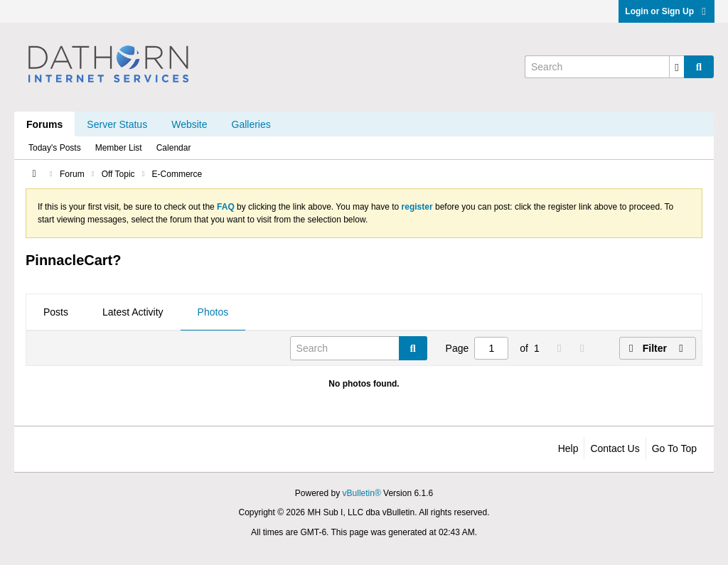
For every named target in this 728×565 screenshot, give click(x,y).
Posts (56, 312)
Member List (119, 148)
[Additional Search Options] (677, 67)
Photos (213, 312)
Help (568, 448)
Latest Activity (133, 312)
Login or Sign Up (667, 11)
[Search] (604, 67)
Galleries (251, 124)
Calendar (174, 148)
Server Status (117, 124)
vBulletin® (362, 493)
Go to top (674, 448)
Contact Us (615, 448)
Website (189, 124)
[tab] (56, 313)
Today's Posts (55, 148)
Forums (44, 124)
